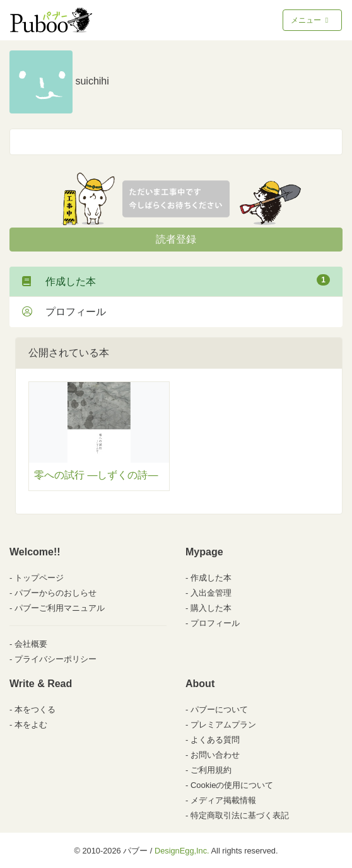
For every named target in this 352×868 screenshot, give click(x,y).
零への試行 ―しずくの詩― (96, 475)
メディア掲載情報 (223, 800)
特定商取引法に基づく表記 (240, 815)
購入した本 (211, 608)
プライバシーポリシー (56, 659)
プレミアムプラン (223, 725)
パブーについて (219, 709)
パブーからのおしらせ (56, 593)
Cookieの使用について (232, 785)
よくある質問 (215, 740)
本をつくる (35, 709)
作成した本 (176, 281)
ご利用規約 (211, 770)
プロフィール (64, 312)
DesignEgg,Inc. (182, 851)
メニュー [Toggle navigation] (311, 20)
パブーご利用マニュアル (60, 608)
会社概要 (31, 644)
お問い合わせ (215, 755)
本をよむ (31, 725)
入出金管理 (211, 593)
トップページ (39, 578)
